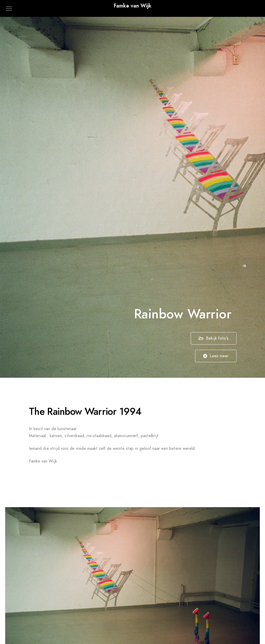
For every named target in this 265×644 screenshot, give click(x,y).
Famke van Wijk (132, 6)
